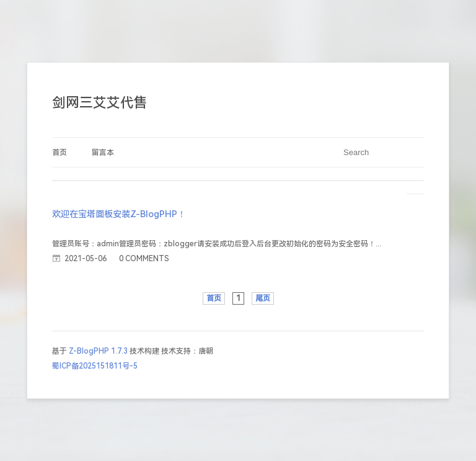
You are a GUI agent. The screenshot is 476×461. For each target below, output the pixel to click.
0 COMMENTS (144, 259)
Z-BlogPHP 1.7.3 (98, 351)
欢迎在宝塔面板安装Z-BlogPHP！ (119, 214)
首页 (59, 153)
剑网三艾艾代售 (100, 103)
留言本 (103, 153)
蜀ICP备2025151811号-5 (95, 366)
